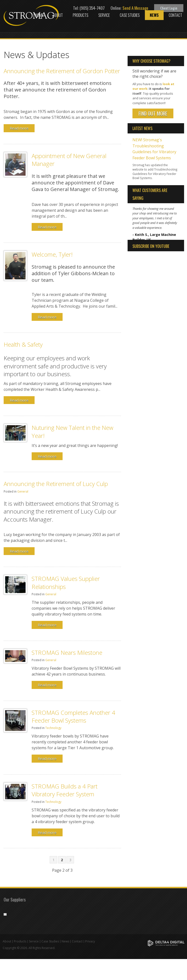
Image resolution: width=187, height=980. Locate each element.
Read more (19, 128)
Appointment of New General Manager (69, 160)
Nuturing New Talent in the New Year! (72, 431)
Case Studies (130, 15)
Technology (53, 728)
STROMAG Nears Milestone (67, 652)
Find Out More (153, 113)
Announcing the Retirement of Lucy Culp (56, 484)
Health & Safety (23, 344)
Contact (175, 15)
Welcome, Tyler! (52, 254)
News (154, 15)
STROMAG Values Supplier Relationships (66, 582)
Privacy (90, 962)
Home (39, 15)
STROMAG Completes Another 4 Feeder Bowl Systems (73, 716)
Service (104, 15)
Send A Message (135, 8)
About (58, 15)
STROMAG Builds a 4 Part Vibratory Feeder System (65, 790)
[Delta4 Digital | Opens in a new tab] (166, 964)
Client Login (169, 8)
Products (81, 15)
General (23, 491)
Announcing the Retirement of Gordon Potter (62, 71)
